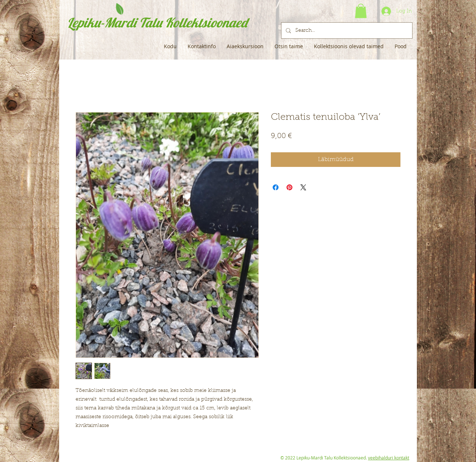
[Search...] (346, 30)
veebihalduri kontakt (389, 458)
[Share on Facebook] (276, 187)
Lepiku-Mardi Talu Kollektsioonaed (157, 22)
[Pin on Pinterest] (289, 187)
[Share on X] (303, 187)
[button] (361, 11)
